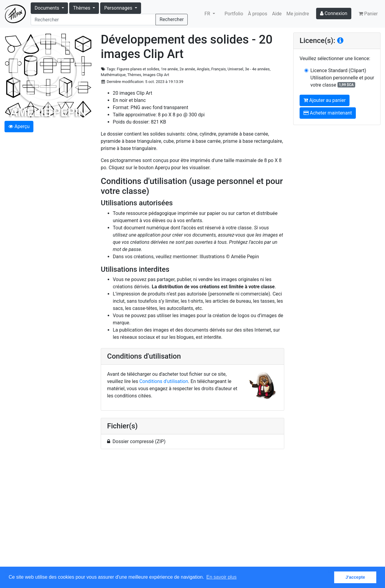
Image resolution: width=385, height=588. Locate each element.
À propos (257, 14)
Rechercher (171, 19)
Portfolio (234, 14)
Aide (277, 14)
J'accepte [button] (355, 577)
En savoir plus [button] (222, 577)
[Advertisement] (192, 511)
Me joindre (298, 14)
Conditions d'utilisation (164, 381)
